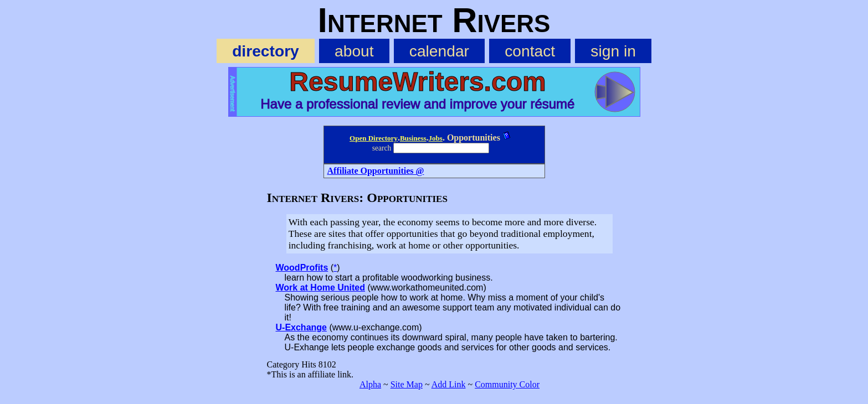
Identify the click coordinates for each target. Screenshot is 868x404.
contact (530, 51)
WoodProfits (302, 268)
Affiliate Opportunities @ (376, 171)
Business (413, 138)
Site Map (407, 384)
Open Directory (374, 138)
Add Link (449, 384)
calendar (439, 51)
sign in (613, 51)
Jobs (436, 138)
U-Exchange (301, 327)
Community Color (507, 384)
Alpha (370, 384)
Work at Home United (321, 288)
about (354, 51)
